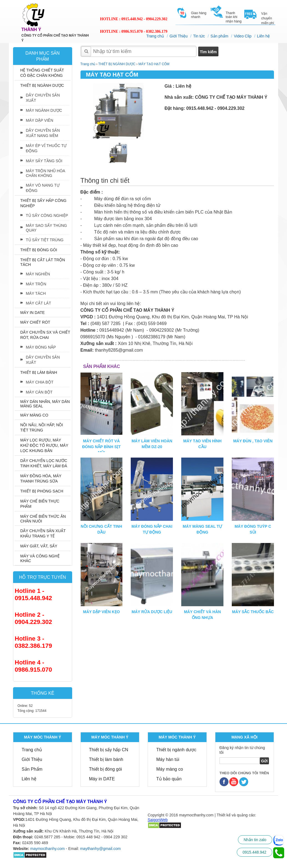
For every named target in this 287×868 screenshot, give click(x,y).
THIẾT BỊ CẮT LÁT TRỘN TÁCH (43, 262)
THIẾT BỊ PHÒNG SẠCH (42, 491)
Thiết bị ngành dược (176, 750)
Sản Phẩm (32, 769)
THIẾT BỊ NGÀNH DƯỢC (42, 85)
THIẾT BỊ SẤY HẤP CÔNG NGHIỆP (43, 203)
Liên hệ (263, 36)
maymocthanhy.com (47, 849)
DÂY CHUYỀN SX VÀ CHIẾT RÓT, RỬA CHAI (45, 335)
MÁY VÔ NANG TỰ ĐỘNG (43, 188)
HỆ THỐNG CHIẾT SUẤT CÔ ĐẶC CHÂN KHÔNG (42, 73)
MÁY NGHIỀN (38, 274)
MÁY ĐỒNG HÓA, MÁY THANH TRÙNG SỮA (41, 479)
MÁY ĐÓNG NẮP (41, 347)
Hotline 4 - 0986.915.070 (33, 666)
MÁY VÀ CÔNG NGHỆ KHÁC (40, 558)
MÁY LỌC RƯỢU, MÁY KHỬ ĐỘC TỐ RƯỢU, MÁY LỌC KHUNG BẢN (44, 445)
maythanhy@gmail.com (100, 849)
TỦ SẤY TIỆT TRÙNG (45, 240)
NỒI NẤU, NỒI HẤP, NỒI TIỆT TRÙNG (42, 427)
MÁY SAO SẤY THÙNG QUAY (46, 228)
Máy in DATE (102, 779)
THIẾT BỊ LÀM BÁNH (39, 372)
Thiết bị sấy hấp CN (109, 750)
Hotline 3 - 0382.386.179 (33, 642)
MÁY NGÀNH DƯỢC (44, 110)
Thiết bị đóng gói (106, 769)
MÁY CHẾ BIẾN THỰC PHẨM (40, 504)
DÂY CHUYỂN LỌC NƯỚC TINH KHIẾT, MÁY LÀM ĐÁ (44, 463)
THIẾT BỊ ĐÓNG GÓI (39, 250)
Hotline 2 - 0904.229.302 (33, 618)
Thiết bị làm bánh (106, 759)
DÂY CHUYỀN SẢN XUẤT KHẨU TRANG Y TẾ (43, 533)
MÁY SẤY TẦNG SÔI (44, 161)
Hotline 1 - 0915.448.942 (33, 594)
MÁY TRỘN (36, 284)
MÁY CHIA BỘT (40, 382)
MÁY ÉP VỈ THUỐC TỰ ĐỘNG (46, 148)
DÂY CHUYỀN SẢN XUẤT (43, 98)
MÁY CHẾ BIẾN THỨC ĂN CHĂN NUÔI (43, 519)
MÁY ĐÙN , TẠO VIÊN (253, 441)
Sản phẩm (219, 36)
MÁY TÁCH (36, 293)
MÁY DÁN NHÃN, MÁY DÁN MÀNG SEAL (45, 404)
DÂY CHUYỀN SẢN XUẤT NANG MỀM (43, 133)
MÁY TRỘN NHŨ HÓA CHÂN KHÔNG (46, 173)
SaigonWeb (158, 820)
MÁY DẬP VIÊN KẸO (101, 612)
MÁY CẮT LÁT (38, 303)
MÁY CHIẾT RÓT (35, 322)
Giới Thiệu (179, 36)
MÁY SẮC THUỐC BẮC (253, 612)
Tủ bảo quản (169, 779)
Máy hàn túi (168, 759)
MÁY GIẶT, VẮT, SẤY (39, 546)
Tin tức (199, 36)
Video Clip (243, 36)
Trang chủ (155, 36)
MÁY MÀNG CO (34, 415)
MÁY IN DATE (32, 313)
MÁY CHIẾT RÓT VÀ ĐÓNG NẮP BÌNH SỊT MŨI (101, 447)
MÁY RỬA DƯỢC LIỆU (152, 612)
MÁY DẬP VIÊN (40, 120)
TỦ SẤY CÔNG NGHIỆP (47, 215)
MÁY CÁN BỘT (39, 392)
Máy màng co (170, 769)
